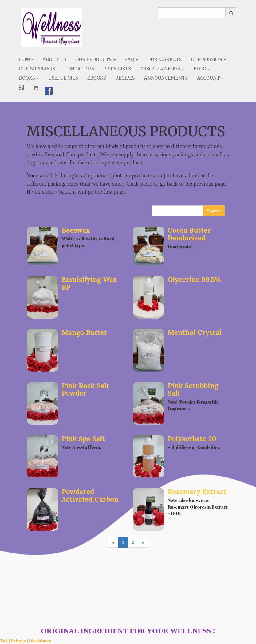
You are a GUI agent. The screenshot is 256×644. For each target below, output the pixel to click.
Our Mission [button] (209, 60)
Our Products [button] (95, 60)
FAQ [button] (132, 60)
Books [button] (29, 78)
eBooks (97, 78)
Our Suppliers (37, 69)
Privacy (18, 641)
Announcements (166, 78)
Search (214, 211)
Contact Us (79, 69)
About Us (54, 60)
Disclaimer (40, 641)
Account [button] (211, 78)
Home (26, 60)
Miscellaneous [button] (162, 69)
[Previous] (113, 542)
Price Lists (117, 69)
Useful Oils (63, 78)
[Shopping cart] (36, 87)
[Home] (52, 28)
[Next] (143, 542)
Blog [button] (202, 69)
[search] (192, 13)
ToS (4, 641)
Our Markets (164, 60)
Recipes (125, 78)
